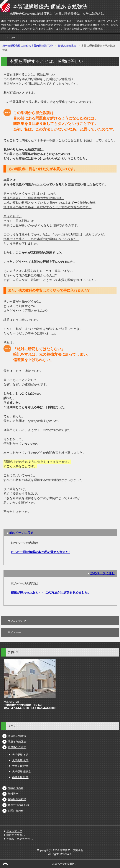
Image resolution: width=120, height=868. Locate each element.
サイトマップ (14, 831)
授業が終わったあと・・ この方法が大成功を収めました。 (51, 592)
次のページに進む (102, 573)
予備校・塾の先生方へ (20, 839)
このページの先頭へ (64, 864)
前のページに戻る (21, 533)
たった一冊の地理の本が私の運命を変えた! (40, 552)
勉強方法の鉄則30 (18, 805)
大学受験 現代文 (22, 772)
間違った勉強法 (17, 742)
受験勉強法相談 (17, 799)
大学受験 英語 (20, 755)
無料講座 (13, 794)
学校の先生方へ (16, 835)
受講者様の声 (16, 788)
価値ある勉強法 (17, 736)
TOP (28, 46)
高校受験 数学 (20, 777)
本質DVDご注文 (17, 747)
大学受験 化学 (20, 760)
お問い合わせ (16, 811)
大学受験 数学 (20, 766)
